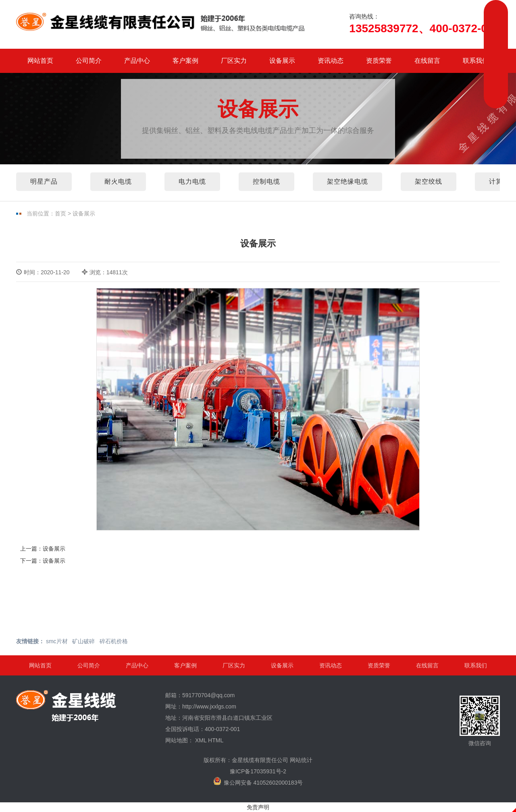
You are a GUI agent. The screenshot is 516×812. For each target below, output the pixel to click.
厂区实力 (234, 61)
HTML (216, 740)
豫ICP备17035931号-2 (258, 771)
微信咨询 (480, 721)
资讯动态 (331, 61)
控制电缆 (266, 181)
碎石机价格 (114, 641)
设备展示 (282, 61)
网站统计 (301, 760)
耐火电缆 (118, 181)
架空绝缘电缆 (347, 181)
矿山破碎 (83, 641)
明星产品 (44, 181)
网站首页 (40, 61)
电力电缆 (192, 181)
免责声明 (258, 807)
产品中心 (137, 61)
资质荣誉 (379, 61)
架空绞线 (429, 181)
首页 (60, 213)
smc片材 (57, 641)
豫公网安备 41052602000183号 (258, 781)
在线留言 (427, 61)
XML (201, 740)
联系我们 (476, 61)
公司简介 (89, 61)
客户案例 (185, 61)
